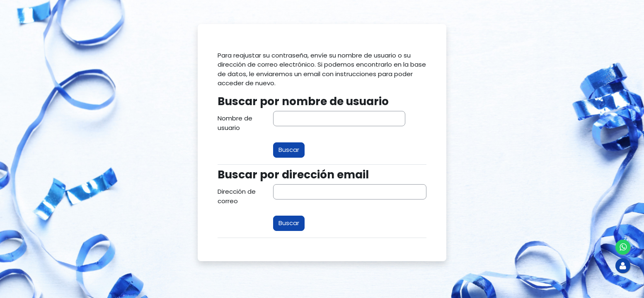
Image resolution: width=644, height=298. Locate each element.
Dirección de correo (237, 196)
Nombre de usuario (235, 123)
